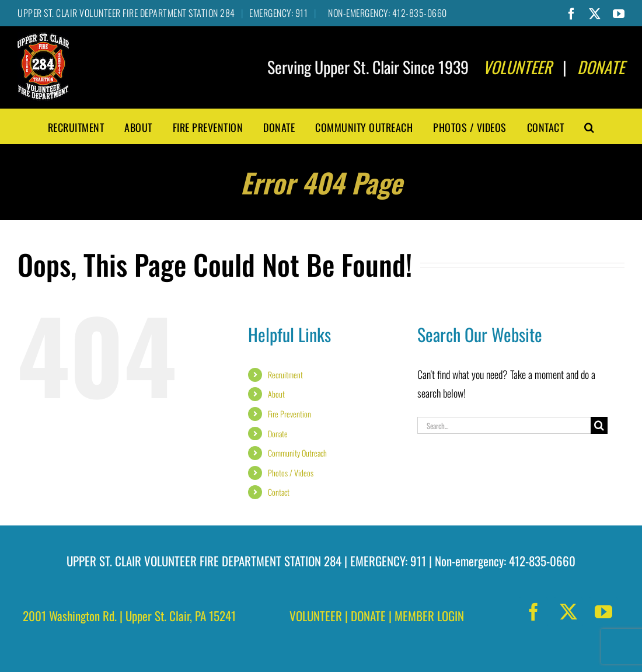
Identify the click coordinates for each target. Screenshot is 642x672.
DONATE (368, 616)
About (276, 394)
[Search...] (504, 425)
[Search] (599, 425)
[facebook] (533, 612)
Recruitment (285, 375)
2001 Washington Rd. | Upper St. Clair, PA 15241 (129, 616)
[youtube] (603, 612)
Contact (279, 492)
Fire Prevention (289, 414)
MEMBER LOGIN (429, 616)
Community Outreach (297, 453)
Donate (278, 434)
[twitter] (568, 612)
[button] (589, 126)
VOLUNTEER (316, 616)
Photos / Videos (291, 473)
